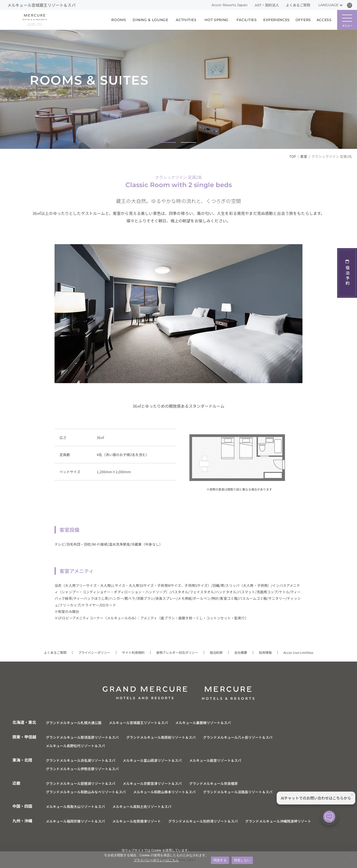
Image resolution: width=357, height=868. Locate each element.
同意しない (242, 860)
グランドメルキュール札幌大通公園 (74, 723)
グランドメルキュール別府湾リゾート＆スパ (203, 821)
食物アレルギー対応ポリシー (177, 652)
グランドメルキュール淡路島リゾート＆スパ (238, 792)
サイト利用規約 (133, 652)
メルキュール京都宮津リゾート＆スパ (152, 783)
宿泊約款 (216, 652)
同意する (220, 860)
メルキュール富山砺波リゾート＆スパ (152, 760)
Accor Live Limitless (298, 652)
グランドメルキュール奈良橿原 (213, 783)
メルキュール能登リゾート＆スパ (215, 760)
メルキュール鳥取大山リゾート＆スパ (75, 806)
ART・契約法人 (267, 5)
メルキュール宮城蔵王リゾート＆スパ (138, 723)
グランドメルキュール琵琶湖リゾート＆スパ (81, 783)
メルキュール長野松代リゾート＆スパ (75, 746)
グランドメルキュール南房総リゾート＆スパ (161, 737)
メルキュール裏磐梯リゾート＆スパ (203, 723)
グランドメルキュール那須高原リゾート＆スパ (82, 737)
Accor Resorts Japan (230, 5)
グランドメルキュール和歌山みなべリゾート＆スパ (86, 792)
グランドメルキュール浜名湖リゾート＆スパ (81, 760)
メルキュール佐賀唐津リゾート (137, 821)
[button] (169, 142)
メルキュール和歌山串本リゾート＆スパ (164, 792)
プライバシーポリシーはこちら (156, 860)
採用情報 (265, 652)
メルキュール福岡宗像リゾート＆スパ (75, 821)
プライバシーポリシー (94, 652)
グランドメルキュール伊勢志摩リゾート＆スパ (82, 769)
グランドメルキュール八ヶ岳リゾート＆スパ (238, 737)
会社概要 (241, 652)
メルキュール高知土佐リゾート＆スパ (142, 806)
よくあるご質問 (298, 5)
